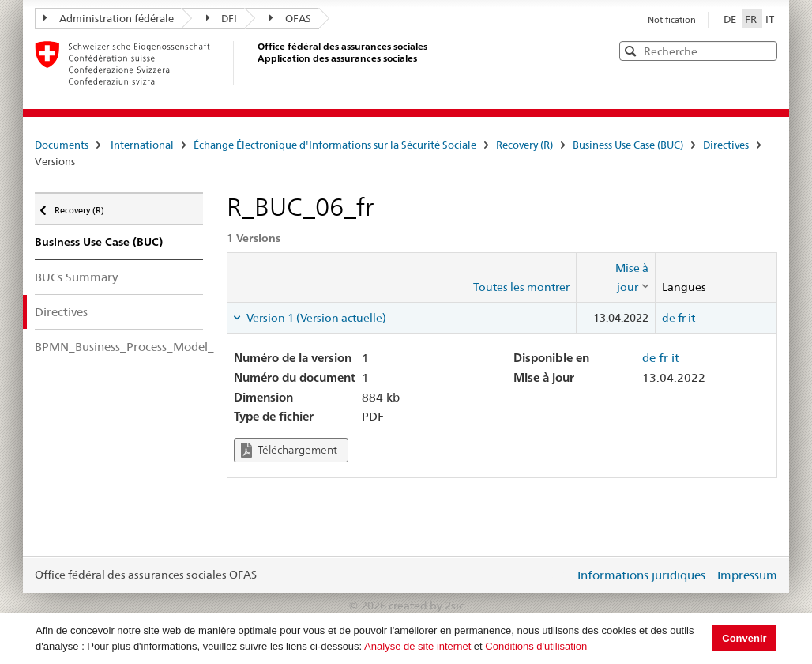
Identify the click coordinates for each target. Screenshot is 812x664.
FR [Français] (752, 19)
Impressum (747, 575)
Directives (726, 145)
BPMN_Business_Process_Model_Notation (119, 347)
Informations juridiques (641, 575)
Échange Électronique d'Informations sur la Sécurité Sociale (335, 145)
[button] (764, 50)
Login (559, 575)
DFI (222, 18)
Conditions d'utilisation (536, 646)
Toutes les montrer (521, 287)
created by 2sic (426, 606)
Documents (62, 145)
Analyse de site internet (417, 646)
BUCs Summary (76, 277)
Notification (672, 20)
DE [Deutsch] (731, 19)
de (669, 318)
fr (682, 318)
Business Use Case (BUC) (628, 145)
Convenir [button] (744, 638)
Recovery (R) (524, 145)
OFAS (290, 18)
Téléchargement (289, 450)
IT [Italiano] (770, 19)
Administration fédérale (109, 18)
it (692, 318)
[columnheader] (616, 278)
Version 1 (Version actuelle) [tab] (315, 318)
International (142, 145)
